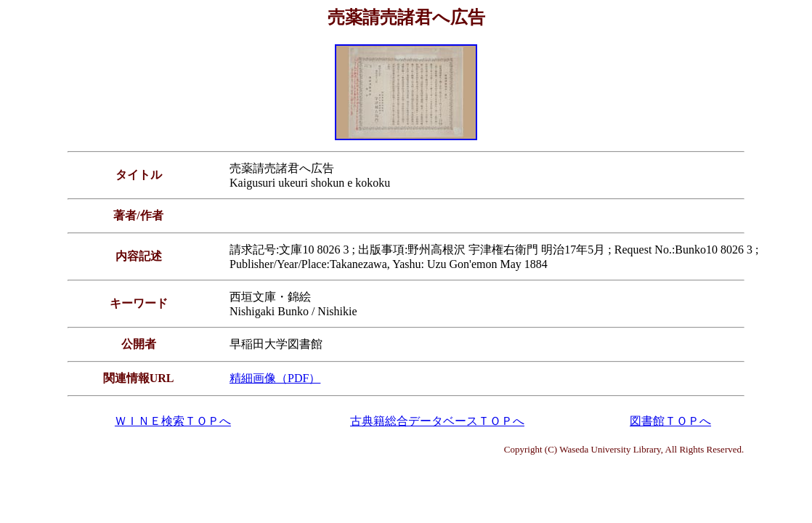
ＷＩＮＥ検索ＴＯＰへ (173, 421)
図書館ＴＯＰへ (670, 421)
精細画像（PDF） (275, 378)
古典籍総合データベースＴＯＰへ (437, 421)
